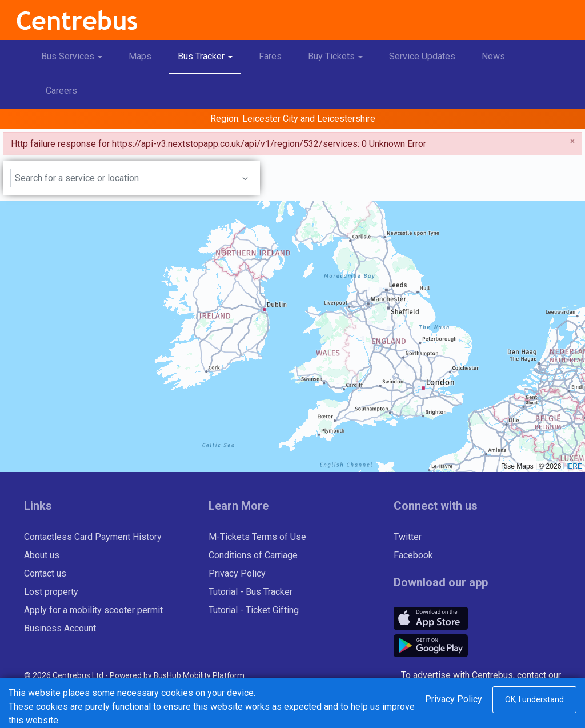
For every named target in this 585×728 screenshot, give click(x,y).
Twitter (408, 537)
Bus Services (76, 54)
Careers (61, 91)
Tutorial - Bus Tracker (251, 592)
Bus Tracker (209, 54)
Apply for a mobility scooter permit (93, 610)
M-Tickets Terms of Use (257, 537)
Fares (270, 56)
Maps (140, 56)
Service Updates (422, 56)
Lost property (51, 592)
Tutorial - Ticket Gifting (254, 610)
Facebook (413, 555)
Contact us (45, 573)
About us (42, 555)
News (493, 56)
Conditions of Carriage (253, 555)
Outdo (539, 689)
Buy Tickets (340, 54)
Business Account (60, 628)
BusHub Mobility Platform (199, 675)
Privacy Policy (237, 573)
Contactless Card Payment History (93, 537)
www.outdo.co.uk (528, 703)
